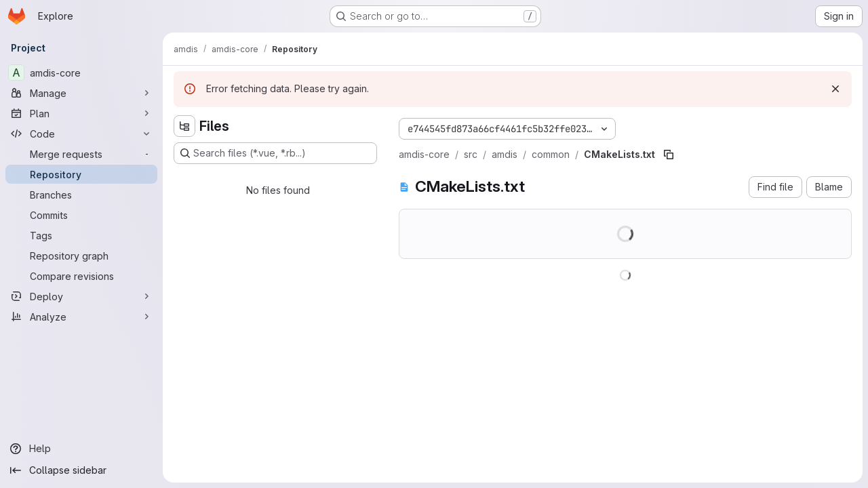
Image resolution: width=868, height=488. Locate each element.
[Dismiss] (835, 89)
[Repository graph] (81, 256)
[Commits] (81, 215)
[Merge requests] (81, 154)
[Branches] (81, 195)
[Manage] (81, 93)
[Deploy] (81, 296)
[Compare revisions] (81, 276)
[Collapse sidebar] (81, 470)
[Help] (81, 449)
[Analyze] (81, 317)
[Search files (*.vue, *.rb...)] (275, 153)
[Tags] (81, 235)
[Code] (81, 134)
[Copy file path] (669, 155)
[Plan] (81, 113)
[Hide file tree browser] (184, 126)
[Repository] (81, 174)
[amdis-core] (81, 73)
